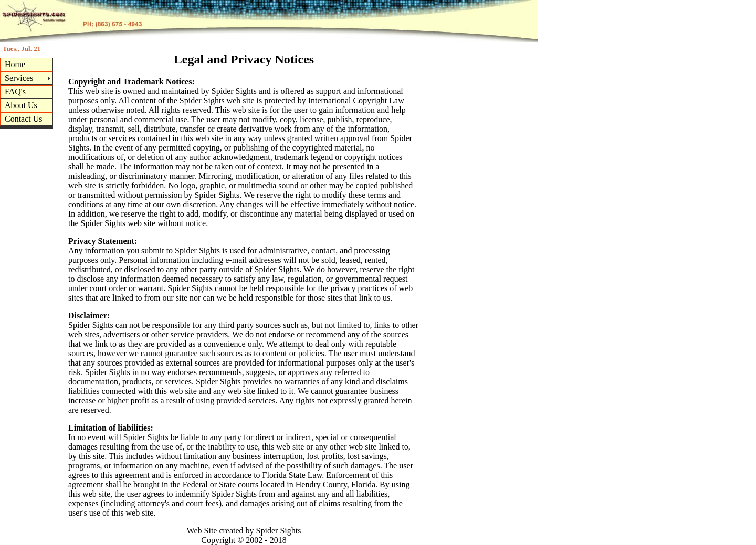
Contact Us (24, 119)
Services (19, 78)
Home (15, 64)
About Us (21, 105)
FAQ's (15, 92)
